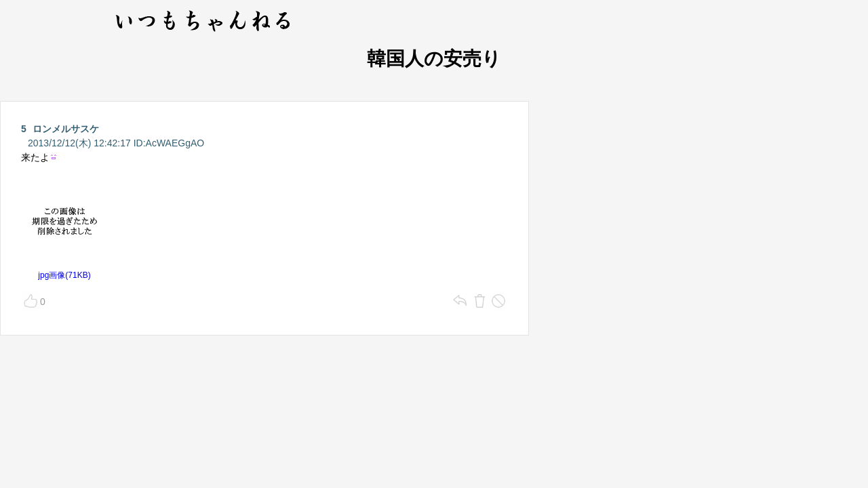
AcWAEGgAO (175, 143)
